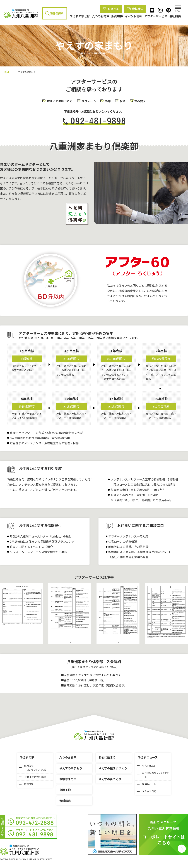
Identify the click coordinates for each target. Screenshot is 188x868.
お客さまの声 (68, 779)
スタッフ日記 (146, 791)
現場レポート (146, 784)
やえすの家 (27, 757)
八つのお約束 (68, 757)
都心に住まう (107, 757)
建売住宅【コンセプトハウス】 (33, 768)
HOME (7, 72)
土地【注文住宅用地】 (33, 777)
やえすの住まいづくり (113, 768)
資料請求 (135, 9)
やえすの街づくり (110, 779)
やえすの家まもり (71, 768)
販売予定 (26, 784)
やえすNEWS (146, 766)
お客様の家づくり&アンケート (153, 775)
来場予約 (111, 9)
